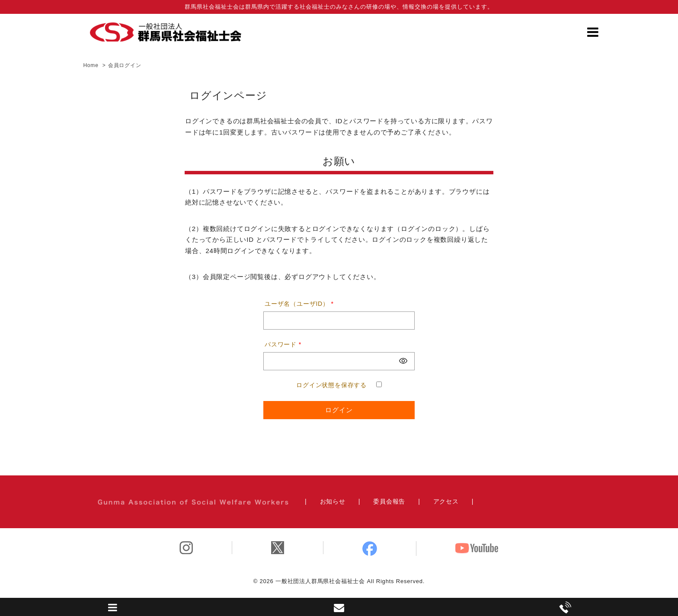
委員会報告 (389, 501)
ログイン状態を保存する (331, 385)
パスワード (283, 344)
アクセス (446, 501)
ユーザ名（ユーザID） (299, 304)
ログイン (339, 410)
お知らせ (333, 501)
